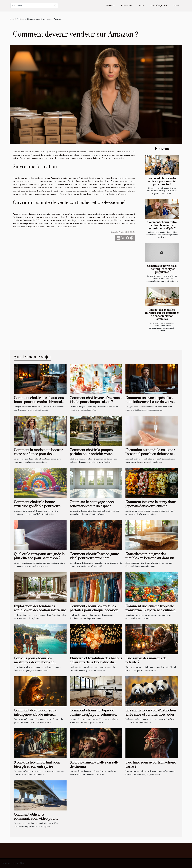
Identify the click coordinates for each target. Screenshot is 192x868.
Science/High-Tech (159, 6)
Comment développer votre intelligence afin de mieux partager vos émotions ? (35, 715)
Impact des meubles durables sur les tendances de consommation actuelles (162, 314)
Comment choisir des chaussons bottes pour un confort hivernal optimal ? (39, 402)
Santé (141, 6)
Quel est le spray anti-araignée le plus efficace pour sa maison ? (39, 556)
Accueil (13, 19)
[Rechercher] (34, 6)
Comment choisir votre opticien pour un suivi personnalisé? (162, 181)
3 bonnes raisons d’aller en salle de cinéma (94, 765)
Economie (110, 6)
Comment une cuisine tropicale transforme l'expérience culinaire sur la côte (151, 610)
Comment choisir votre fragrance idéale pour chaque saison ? (96, 400)
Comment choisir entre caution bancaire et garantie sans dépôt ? (162, 225)
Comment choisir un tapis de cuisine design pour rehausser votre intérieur (93, 715)
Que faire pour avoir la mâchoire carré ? (151, 765)
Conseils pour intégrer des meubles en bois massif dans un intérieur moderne (150, 558)
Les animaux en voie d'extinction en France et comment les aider (151, 712)
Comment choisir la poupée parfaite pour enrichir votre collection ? (91, 454)
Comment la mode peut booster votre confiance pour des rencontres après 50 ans (38, 454)
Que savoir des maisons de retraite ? (146, 660)
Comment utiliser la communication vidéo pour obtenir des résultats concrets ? (38, 819)
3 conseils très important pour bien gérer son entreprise (37, 765)
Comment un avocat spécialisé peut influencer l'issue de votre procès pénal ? (149, 402)
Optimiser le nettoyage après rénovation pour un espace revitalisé (92, 506)
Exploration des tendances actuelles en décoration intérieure (40, 608)
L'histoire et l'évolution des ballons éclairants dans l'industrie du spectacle (96, 662)
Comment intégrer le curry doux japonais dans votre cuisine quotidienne (151, 506)
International (127, 6)
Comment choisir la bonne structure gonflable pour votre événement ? (37, 506)
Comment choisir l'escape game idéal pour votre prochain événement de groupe (94, 558)
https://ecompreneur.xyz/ (27, 181)
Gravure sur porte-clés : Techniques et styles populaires (162, 269)
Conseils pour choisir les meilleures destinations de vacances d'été (34, 662)
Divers (176, 6)
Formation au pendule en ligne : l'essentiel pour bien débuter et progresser (150, 454)
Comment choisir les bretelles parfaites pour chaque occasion (94, 608)
